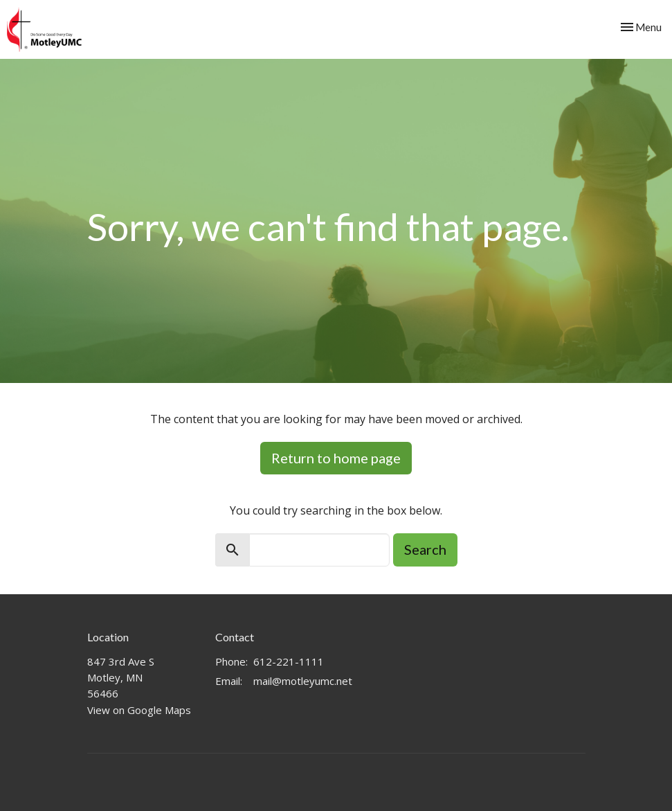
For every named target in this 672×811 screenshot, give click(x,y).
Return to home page (336, 458)
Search (425, 549)
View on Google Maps (139, 710)
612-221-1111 (289, 661)
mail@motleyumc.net (303, 681)
